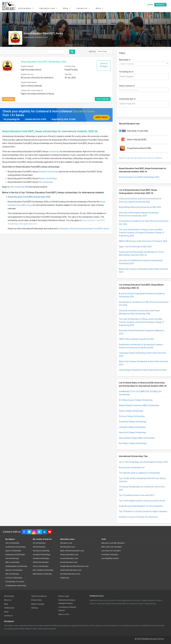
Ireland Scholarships (41, 562)
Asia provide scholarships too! (132, 467)
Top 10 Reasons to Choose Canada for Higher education (143, 511)
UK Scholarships (39, 547)
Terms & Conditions (39, 596)
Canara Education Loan (69, 558)
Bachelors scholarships (48, 172)
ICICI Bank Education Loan (70, 574)
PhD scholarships (46, 182)
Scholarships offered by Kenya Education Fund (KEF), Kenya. (83, 229)
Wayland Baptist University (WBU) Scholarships (139, 405)
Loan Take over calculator (111, 551)
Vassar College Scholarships (131, 411)
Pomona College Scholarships (132, 416)
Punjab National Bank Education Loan (74, 566)
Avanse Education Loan (69, 555)
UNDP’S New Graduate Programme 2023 (136, 339)
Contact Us (84, 8)
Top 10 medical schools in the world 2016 (137, 495)
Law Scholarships (12, 558)
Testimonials (9, 608)
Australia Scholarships (42, 555)
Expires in (104, 65)
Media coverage (38, 604)
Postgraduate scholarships (16, 586)
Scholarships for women (15, 582)
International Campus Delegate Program (67, 602)
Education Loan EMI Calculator (113, 543)
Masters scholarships (48, 178)
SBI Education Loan (68, 547)
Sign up (160, 5)
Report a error (64, 614)
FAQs (6, 612)
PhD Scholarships (12, 574)
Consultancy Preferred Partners (67, 609)
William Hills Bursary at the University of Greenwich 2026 (143, 241)
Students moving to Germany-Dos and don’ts (138, 517)
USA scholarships (17, 187)
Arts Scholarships (12, 543)
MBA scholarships (13, 562)
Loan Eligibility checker (110, 558)
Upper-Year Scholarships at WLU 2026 (135, 247)
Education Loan (49, 8)
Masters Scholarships (14, 570)
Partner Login (64, 596)
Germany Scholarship (41, 551)
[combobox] (144, 64)
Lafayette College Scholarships (132, 427)
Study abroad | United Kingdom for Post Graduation (141, 506)
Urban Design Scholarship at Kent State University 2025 (143, 370)
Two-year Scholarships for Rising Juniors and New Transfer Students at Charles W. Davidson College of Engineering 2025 (141, 233)
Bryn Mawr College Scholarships (133, 443)
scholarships (54, 152)
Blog (67, 8)
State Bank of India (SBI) (133, 131)
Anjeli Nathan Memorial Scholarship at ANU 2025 (140, 207)
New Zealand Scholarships (43, 570)
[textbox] (144, 77)
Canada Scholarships (41, 558)
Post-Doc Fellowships (14, 578)
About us (8, 600)
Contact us (8, 616)
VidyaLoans (65, 578)
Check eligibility (103, 99)
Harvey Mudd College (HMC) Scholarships (137, 438)
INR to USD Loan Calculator (112, 547)
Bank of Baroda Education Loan (72, 551)
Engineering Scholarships (15, 555)
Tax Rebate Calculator (110, 555)
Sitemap (35, 608)
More (100, 8)
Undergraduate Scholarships (16, 566)
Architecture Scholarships (16, 547)
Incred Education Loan (69, 562)
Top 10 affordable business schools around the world (142, 501)
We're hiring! (9, 596)
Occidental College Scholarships (133, 422)
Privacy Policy (36, 600)
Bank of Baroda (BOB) (133, 140)
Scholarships (26, 8)
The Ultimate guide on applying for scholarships (139, 473)
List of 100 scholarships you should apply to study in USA (143, 462)
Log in (150, 5)
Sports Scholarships (13, 551)
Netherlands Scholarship (42, 574)
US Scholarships (39, 543)
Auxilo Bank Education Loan (71, 570)
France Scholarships (41, 566)
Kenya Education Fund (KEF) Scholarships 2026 (44, 62)
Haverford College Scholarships (133, 432)
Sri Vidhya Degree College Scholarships (136, 400)
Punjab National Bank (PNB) (135, 148)
